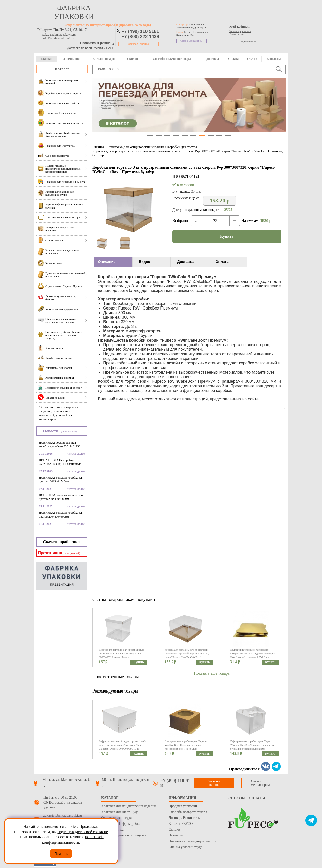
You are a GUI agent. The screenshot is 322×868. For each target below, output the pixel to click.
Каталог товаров (104, 59)
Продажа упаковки (183, 806)
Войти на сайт (237, 34)
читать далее (76, 454)
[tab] (113, 262)
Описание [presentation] (107, 262)
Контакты (274, 59)
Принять (61, 854)
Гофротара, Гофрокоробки (121, 824)
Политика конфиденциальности (193, 841)
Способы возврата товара (188, 812)
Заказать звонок (138, 44)
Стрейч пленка (112, 829)
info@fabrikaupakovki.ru (58, 38)
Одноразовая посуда (116, 818)
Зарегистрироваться (240, 31)
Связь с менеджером (191, 41)
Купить (227, 236)
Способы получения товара (172, 59)
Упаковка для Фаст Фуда (120, 812)
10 (228, 136)
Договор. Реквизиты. (184, 818)
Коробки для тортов (182, 147)
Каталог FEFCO (181, 824)
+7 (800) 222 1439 (140, 37)
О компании (71, 59)
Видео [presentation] (144, 262)
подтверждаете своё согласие (83, 832)
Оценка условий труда (185, 847)
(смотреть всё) (69, 431)
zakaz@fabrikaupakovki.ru (59, 35)
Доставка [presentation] (185, 262)
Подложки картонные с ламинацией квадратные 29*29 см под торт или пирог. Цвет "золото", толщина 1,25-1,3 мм (253, 653)
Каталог (62, 69)
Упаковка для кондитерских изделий (136, 147)
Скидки (133, 59)
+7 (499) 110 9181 (140, 31)
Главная (46, 59)
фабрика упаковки (74, 12)
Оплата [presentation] (222, 262)
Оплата (233, 59)
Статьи (252, 59)
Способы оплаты (247, 798)
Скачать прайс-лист (62, 542)
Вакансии (176, 835)
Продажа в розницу (97, 43)
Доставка (213, 59)
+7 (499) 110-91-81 (176, 783)
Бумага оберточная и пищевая (124, 835)
